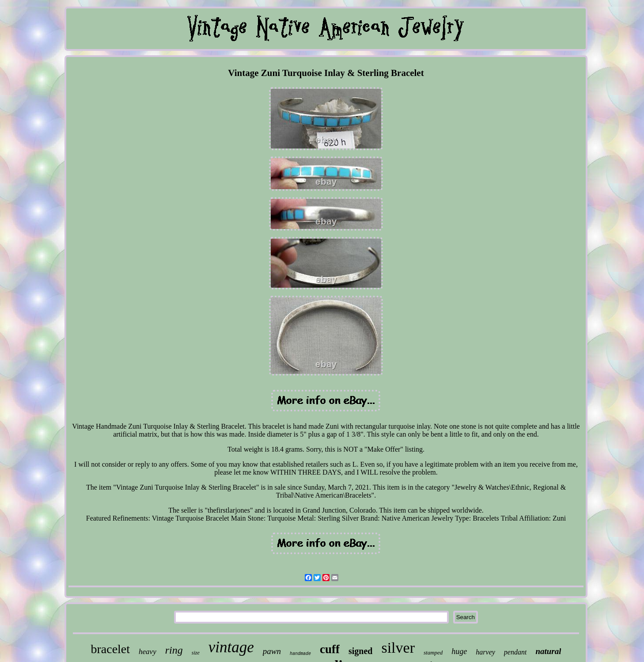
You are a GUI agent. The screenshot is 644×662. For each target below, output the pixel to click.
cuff (330, 649)
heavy (148, 652)
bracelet (110, 649)
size (196, 653)
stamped (433, 652)
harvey (485, 652)
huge (459, 651)
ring (174, 650)
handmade (300, 654)
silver (398, 648)
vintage (231, 647)
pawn (272, 651)
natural (548, 651)
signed (360, 651)
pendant (515, 652)
